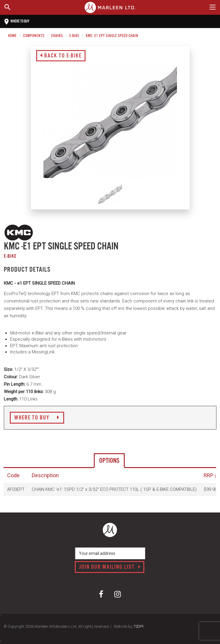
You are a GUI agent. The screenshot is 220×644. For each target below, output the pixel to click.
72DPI (138, 626)
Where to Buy (37, 418)
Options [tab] (109, 461)
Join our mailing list (110, 567)
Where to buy (17, 22)
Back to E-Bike (61, 56)
